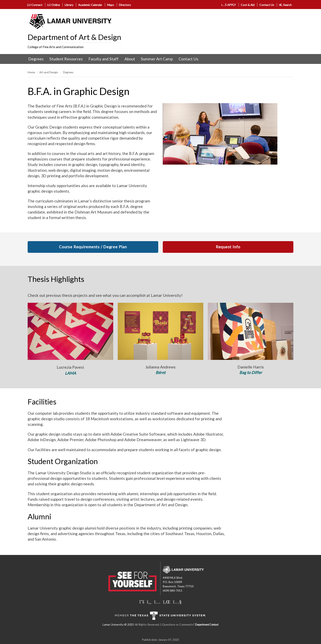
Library (69, 5)
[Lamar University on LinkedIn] (167, 602)
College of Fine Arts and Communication (56, 47)
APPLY (229, 5)
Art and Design (49, 72)
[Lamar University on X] (142, 602)
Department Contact (207, 625)
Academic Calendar (90, 5)
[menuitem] (36, 59)
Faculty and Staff (103, 59)
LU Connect (35, 5)
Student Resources (66, 59)
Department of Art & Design (74, 37)
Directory (125, 5)
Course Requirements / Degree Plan (93, 247)
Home (31, 72)
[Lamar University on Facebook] (149, 602)
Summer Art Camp (157, 59)
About (130, 59)
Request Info (228, 247)
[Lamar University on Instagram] (157, 602)
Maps (111, 5)
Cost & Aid (248, 5)
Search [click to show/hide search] (285, 5)
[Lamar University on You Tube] (177, 602)
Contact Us (267, 5)
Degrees (36, 59)
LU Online (54, 5)
